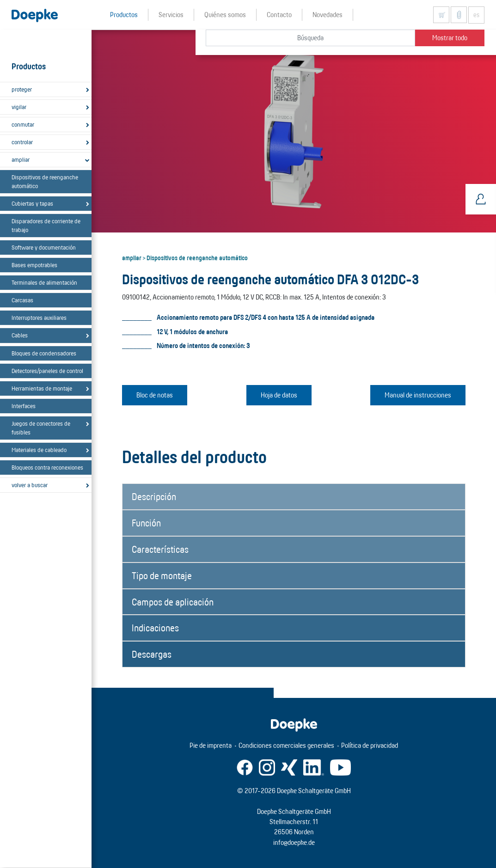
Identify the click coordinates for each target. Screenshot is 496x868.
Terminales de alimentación (44, 282)
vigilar (19, 107)
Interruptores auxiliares (39, 318)
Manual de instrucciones (418, 395)
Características (160, 549)
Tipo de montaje (162, 575)
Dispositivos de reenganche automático (45, 181)
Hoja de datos (279, 395)
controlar (22, 142)
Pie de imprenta (211, 745)
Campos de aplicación (173, 602)
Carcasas (22, 300)
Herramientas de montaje (42, 388)
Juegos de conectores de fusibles (41, 428)
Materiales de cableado (39, 450)
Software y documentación (44, 247)
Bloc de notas (155, 395)
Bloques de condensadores (44, 353)
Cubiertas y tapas (32, 203)
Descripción (154, 496)
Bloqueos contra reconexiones (47, 467)
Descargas (152, 654)
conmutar (23, 124)
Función (146, 523)
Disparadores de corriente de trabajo (46, 225)
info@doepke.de (294, 842)
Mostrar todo (450, 38)
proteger (22, 89)
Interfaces (24, 406)
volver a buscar (30, 485)
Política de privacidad (370, 745)
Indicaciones (155, 628)
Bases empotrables (34, 265)
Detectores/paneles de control (47, 371)
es (476, 15)
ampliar (21, 159)
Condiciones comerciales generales (286, 745)
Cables (20, 335)
